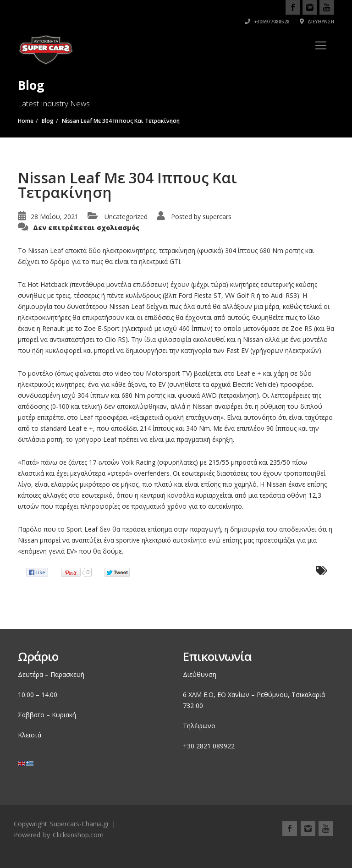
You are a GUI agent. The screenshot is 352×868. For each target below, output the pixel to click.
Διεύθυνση (317, 22)
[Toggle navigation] (321, 45)
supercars (217, 217)
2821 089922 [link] (215, 746)
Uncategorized (126, 217)
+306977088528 (267, 22)
